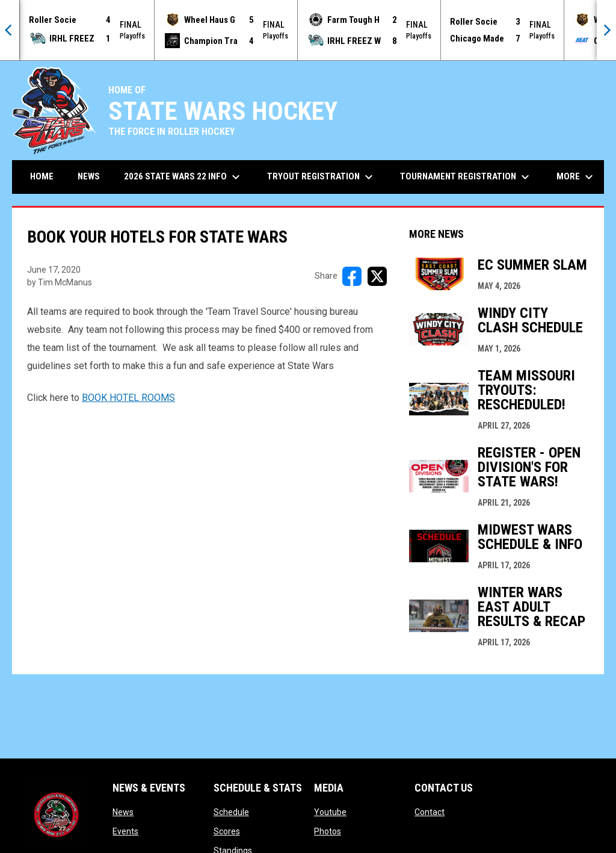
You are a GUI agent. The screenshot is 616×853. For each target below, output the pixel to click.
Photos (328, 831)
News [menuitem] (89, 176)
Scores (227, 831)
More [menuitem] (576, 177)
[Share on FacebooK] (352, 276)
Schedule (231, 812)
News (123, 812)
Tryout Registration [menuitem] (322, 177)
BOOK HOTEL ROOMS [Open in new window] (128, 398)
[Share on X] (377, 276)
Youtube (330, 812)
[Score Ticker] (308, 30)
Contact (430, 812)
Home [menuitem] (42, 176)
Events (125, 831)
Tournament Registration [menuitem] (466, 177)
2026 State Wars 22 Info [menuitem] (183, 177)
